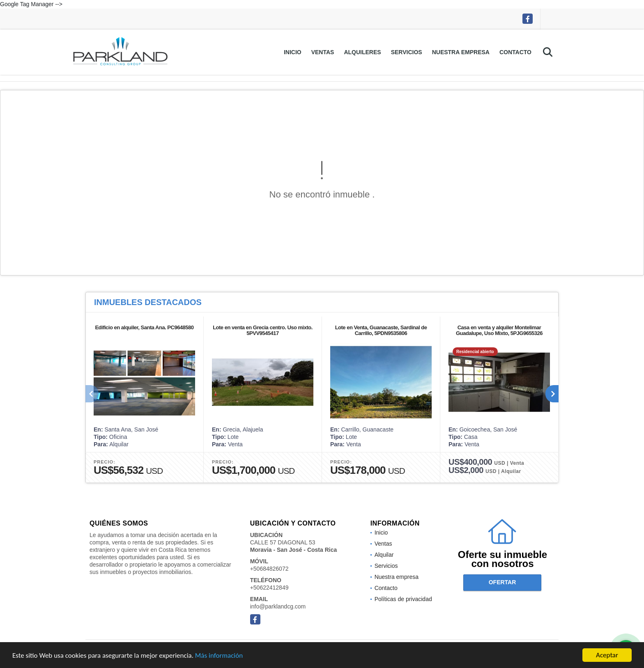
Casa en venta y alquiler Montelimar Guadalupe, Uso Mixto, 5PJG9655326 (499, 330)
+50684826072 (269, 569)
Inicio (293, 52)
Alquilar (384, 555)
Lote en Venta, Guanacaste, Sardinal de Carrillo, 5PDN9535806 (381, 330)
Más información (219, 656)
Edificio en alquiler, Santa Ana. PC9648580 (144, 327)
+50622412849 (269, 588)
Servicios (407, 52)
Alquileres (362, 52)
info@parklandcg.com (278, 606)
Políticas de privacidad (403, 599)
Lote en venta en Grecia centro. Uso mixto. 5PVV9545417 (263, 330)
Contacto (515, 52)
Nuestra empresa (461, 52)
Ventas (323, 52)
